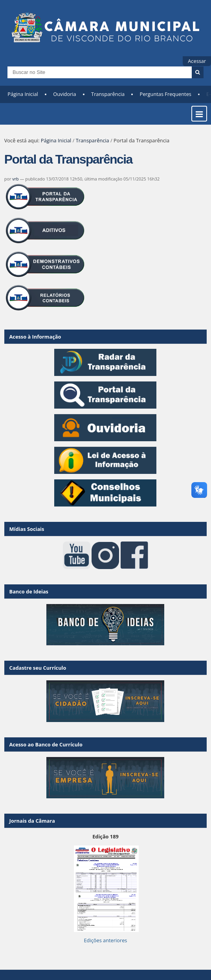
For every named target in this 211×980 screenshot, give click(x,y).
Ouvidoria (65, 94)
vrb (16, 179)
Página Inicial (23, 94)
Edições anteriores (105, 940)
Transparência (108, 94)
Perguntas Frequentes (165, 94)
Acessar (197, 61)
